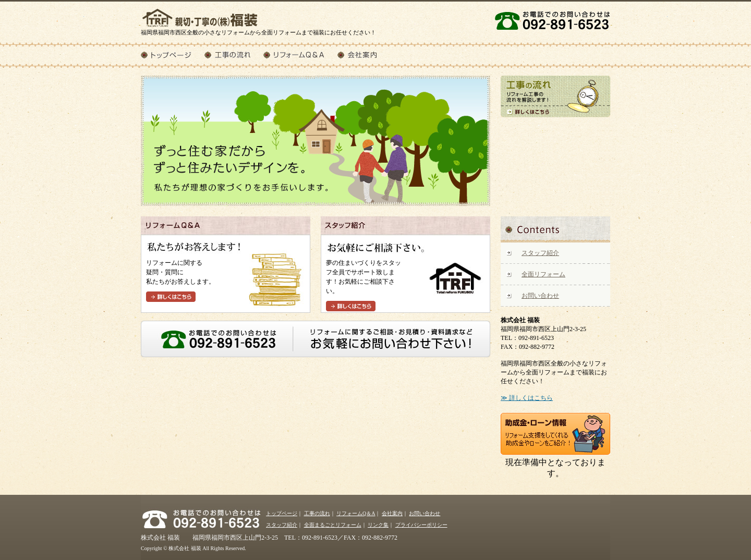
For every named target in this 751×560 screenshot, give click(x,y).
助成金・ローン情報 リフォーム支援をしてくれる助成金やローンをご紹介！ (555, 434)
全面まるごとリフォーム (333, 525)
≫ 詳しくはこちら (527, 398)
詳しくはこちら (171, 297)
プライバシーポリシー (421, 525)
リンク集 (378, 525)
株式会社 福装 (201, 14)
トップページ (173, 55)
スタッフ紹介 (540, 253)
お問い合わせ (540, 296)
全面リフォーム (543, 274)
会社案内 (364, 55)
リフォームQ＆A (300, 55)
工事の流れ (234, 55)
